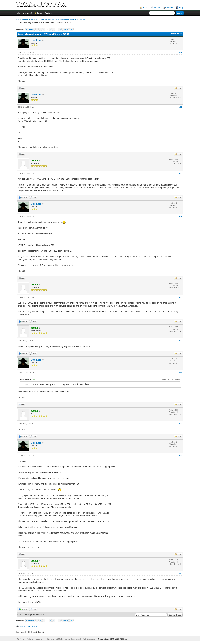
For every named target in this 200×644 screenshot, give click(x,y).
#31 (181, 52)
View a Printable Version (29, 626)
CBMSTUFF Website (25, 639)
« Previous (30, 29)
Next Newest (37, 614)
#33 (181, 173)
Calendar (169, 8)
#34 (181, 216)
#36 (181, 341)
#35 (181, 297)
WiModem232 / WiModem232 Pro (69, 20)
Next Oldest (24, 614)
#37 (181, 372)
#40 (181, 574)
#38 (181, 424)
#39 (181, 455)
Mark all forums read (73, 639)
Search (157, 8)
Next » (65, 29)
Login (40, 13)
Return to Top (40, 639)
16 (60, 29)
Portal (145, 8)
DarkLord (36, 40)
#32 (181, 107)
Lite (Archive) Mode (55, 639)
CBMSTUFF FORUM (25, 20)
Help (181, 8)
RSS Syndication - (90, 639)
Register (48, 13)
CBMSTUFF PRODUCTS (44, 20)
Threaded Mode (176, 34)
